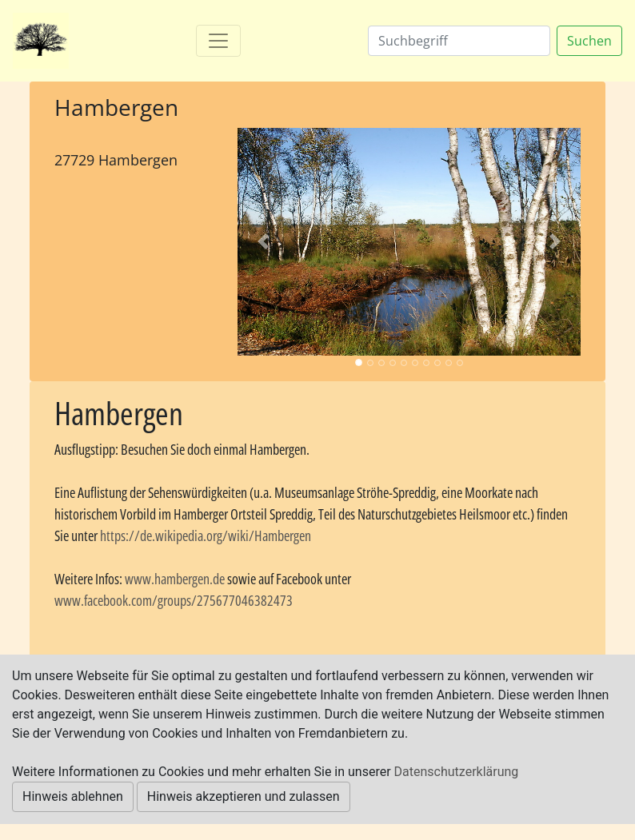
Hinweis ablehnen (73, 796)
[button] (263, 242)
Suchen (589, 41)
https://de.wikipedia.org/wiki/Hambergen (206, 535)
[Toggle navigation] (218, 41)
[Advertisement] (134, 237)
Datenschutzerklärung (457, 772)
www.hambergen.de (175, 579)
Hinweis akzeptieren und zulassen (244, 796)
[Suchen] (459, 41)
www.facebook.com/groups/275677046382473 (174, 600)
